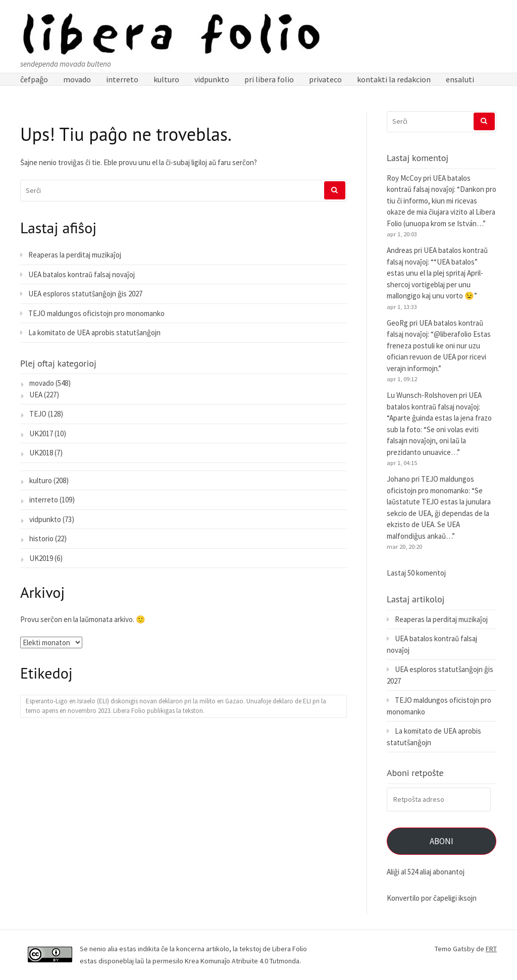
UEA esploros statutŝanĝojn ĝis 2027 (85, 294)
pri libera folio (269, 79)
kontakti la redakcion (394, 79)
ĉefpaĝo (34, 79)
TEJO (38, 414)
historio (41, 538)
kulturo (166, 79)
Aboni (442, 841)
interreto (122, 79)
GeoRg (397, 323)
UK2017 (41, 433)
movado (77, 79)
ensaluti (460, 79)
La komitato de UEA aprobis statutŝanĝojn (94, 332)
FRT (491, 949)
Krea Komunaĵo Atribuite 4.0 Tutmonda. (243, 961)
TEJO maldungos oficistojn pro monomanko (96, 313)
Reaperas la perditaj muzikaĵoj (75, 255)
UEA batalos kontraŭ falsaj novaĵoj (82, 274)
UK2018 (41, 453)
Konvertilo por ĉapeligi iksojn (432, 898)
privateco (325, 79)
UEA (36, 395)
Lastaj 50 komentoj (416, 573)
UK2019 (41, 558)
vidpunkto (212, 79)
